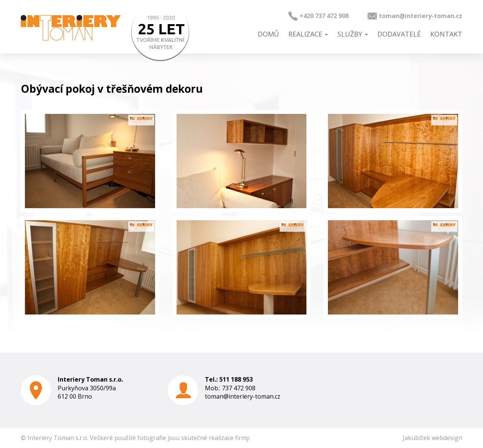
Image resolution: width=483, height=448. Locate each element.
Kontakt (446, 34)
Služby (353, 34)
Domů (268, 34)
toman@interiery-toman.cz (421, 16)
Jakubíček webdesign (432, 438)
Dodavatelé (399, 34)
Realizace (308, 34)
